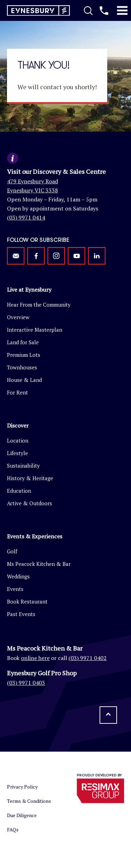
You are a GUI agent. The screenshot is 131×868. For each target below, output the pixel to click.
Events (15, 589)
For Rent (17, 392)
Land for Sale (23, 342)
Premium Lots (24, 355)
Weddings (18, 576)
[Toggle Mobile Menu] (122, 10)
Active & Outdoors (30, 503)
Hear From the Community (39, 305)
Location (18, 440)
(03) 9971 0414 (26, 217)
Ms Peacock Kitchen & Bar (39, 564)
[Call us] (104, 10)
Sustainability (23, 466)
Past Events (21, 614)
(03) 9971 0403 (26, 683)
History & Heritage (30, 478)
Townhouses (22, 367)
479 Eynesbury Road (32, 181)
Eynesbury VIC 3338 (32, 190)
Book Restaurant (27, 601)
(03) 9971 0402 (88, 658)
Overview (18, 317)
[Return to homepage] (38, 11)
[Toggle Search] (88, 10)
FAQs (13, 829)
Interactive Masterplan (35, 330)
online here (35, 658)
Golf (12, 551)
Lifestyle (17, 453)
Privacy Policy (22, 787)
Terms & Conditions (29, 801)
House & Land (24, 380)
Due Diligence (22, 815)
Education (19, 491)
